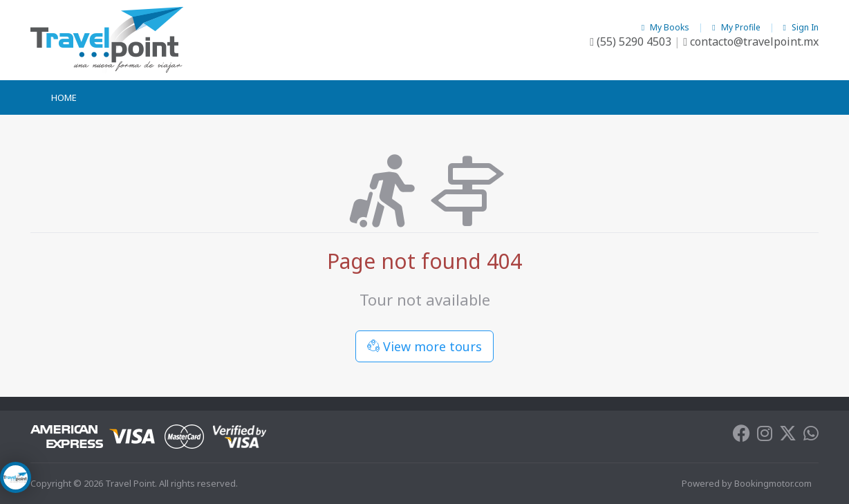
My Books (666, 27)
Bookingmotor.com (773, 483)
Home (64, 97)
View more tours (424, 346)
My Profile (737, 27)
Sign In (801, 27)
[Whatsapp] (811, 436)
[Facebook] (741, 436)
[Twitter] (788, 436)
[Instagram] (765, 436)
